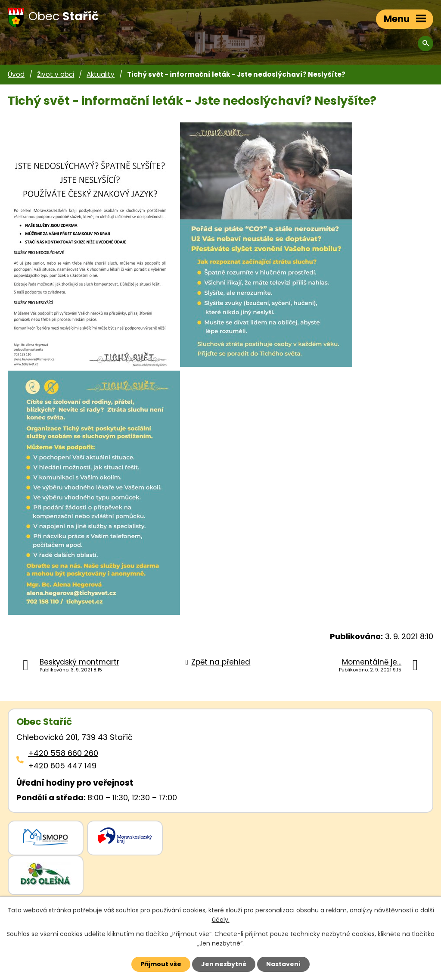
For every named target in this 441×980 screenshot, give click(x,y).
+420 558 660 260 (63, 753)
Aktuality (101, 74)
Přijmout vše (161, 964)
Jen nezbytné (224, 964)
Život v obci (56, 74)
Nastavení (283, 964)
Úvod (16, 74)
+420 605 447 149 (62, 766)
